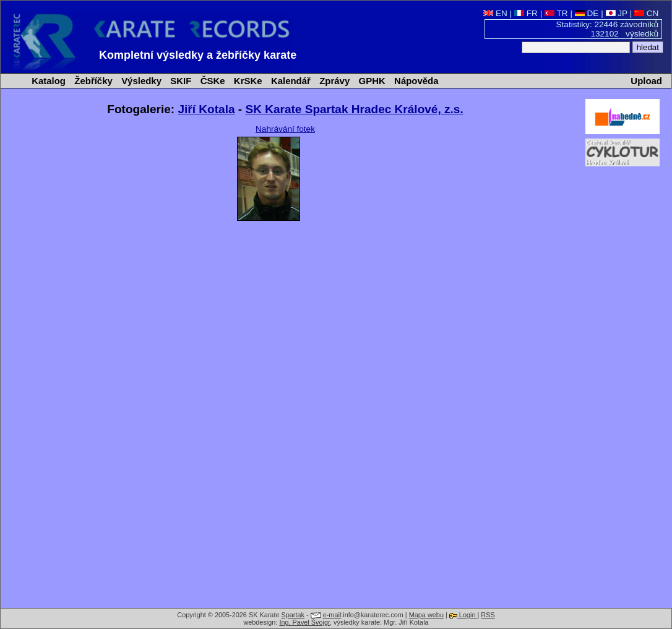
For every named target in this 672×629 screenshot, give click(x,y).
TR (556, 13)
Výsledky (140, 81)
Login (463, 615)
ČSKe (212, 81)
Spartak (293, 615)
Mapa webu (426, 615)
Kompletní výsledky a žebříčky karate (198, 55)
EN (495, 13)
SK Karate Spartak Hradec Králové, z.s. (354, 109)
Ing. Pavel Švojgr (304, 622)
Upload (646, 81)
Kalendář (290, 81)
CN (646, 13)
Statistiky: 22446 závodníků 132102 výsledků (608, 29)
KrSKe (247, 81)
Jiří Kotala (207, 109)
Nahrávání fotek (285, 129)
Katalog (47, 81)
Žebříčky (92, 81)
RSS (488, 615)
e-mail (332, 615)
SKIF (179, 81)
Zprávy (333, 81)
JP (617, 13)
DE (587, 13)
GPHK (370, 81)
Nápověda (415, 81)
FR (526, 13)
